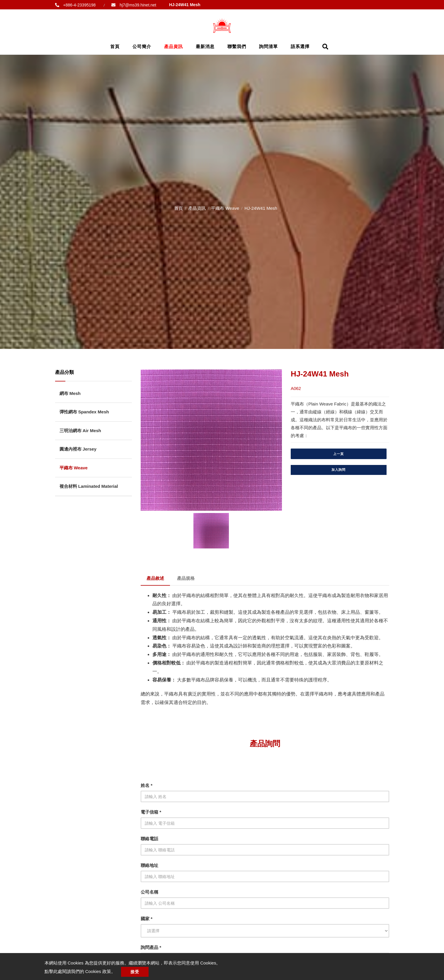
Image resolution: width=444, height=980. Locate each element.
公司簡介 (142, 46)
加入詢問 (338, 470)
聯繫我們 (237, 46)
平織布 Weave (225, 208)
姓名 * (147, 785)
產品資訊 (173, 46)
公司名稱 (149, 892)
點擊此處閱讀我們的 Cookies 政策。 (80, 971)
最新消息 (205, 46)
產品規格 (186, 578)
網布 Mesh (70, 393)
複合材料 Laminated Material (89, 486)
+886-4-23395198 (79, 5)
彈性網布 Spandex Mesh (84, 412)
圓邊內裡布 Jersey (78, 449)
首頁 (115, 46)
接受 (135, 972)
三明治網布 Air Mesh (80, 431)
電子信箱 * (151, 812)
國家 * (147, 919)
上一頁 (338, 454)
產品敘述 (155, 578)
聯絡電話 (149, 839)
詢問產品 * (151, 947)
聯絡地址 (149, 865)
